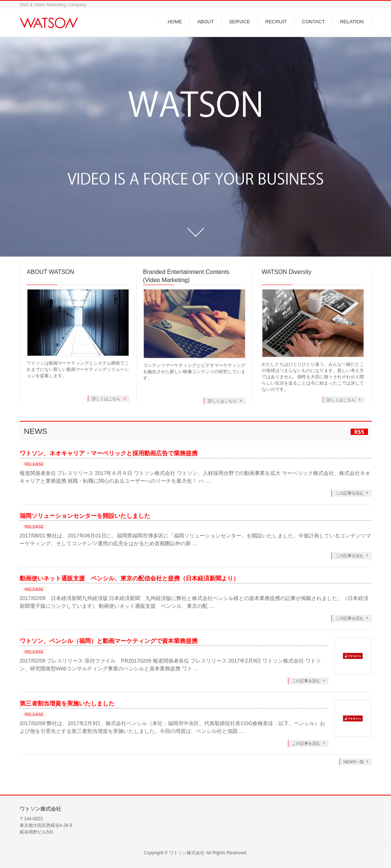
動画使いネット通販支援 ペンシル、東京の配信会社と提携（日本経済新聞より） (129, 578)
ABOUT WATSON (50, 272)
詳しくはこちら (107, 399)
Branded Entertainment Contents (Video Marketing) (186, 276)
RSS (359, 432)
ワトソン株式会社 (187, 853)
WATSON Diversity (286, 272)
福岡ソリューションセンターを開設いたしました (85, 516)
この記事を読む (350, 493)
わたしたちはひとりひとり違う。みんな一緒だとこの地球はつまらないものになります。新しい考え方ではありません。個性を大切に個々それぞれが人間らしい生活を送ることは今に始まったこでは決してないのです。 (313, 377)
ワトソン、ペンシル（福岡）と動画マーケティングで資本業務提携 (109, 641)
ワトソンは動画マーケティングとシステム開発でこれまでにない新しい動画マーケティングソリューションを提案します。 (78, 369)
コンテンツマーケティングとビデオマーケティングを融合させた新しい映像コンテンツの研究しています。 (194, 372)
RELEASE (34, 464)
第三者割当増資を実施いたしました (67, 703)
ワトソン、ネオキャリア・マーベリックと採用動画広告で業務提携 (109, 453)
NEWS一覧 (354, 762)
